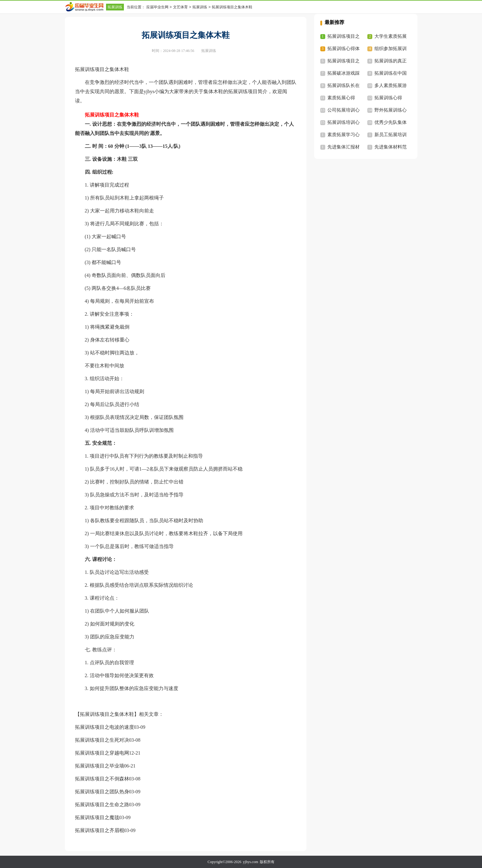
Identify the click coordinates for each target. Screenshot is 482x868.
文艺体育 (180, 7)
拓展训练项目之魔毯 (97, 817)
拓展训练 (115, 7)
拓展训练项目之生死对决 (102, 740)
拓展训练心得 (388, 98)
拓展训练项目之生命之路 (102, 805)
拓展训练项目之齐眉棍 (100, 830)
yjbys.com (251, 862)
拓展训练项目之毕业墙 (100, 766)
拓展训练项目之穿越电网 (102, 753)
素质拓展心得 (341, 98)
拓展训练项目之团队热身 (102, 792)
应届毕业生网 (157, 7)
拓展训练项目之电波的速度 (105, 727)
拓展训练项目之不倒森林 (102, 779)
